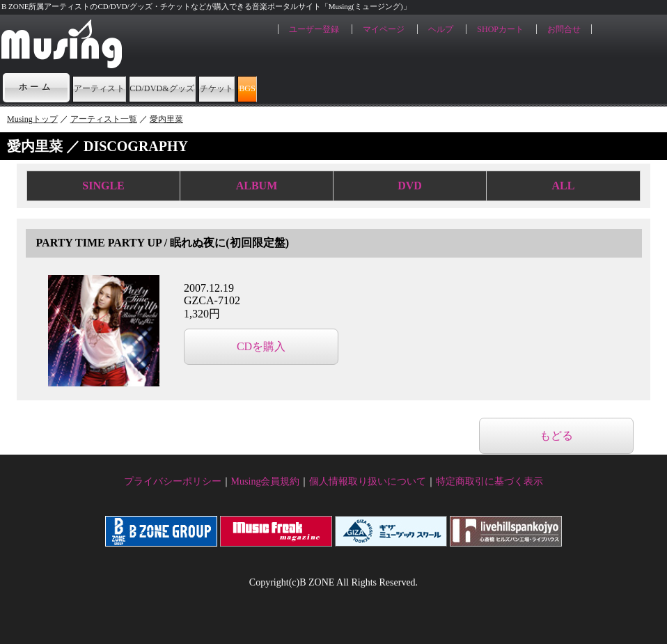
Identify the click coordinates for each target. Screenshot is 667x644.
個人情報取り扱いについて (368, 481)
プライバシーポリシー (173, 481)
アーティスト (124, 87)
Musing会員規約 (266, 481)
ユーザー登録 (314, 29)
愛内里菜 (166, 119)
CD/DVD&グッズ (243, 87)
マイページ (384, 29)
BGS (421, 87)
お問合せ (564, 29)
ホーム (36, 87)
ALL (564, 186)
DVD (410, 186)
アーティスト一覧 (104, 119)
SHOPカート (500, 29)
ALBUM (257, 186)
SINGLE (103, 186)
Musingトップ (32, 119)
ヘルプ (441, 29)
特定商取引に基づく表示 (489, 481)
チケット (349, 87)
